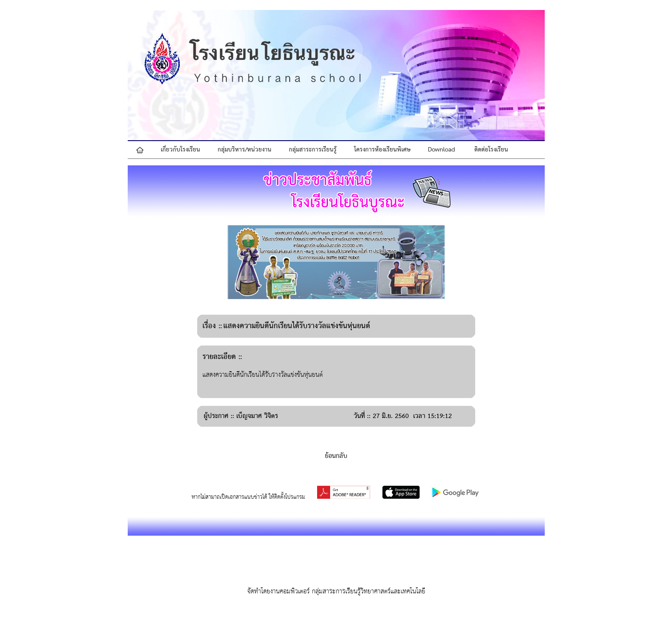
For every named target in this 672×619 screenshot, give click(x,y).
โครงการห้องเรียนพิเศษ (382, 150)
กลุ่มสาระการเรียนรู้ (313, 150)
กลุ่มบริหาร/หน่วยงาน (245, 150)
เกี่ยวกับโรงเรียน (180, 150)
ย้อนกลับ (336, 456)
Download (442, 150)
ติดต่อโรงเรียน (491, 150)
